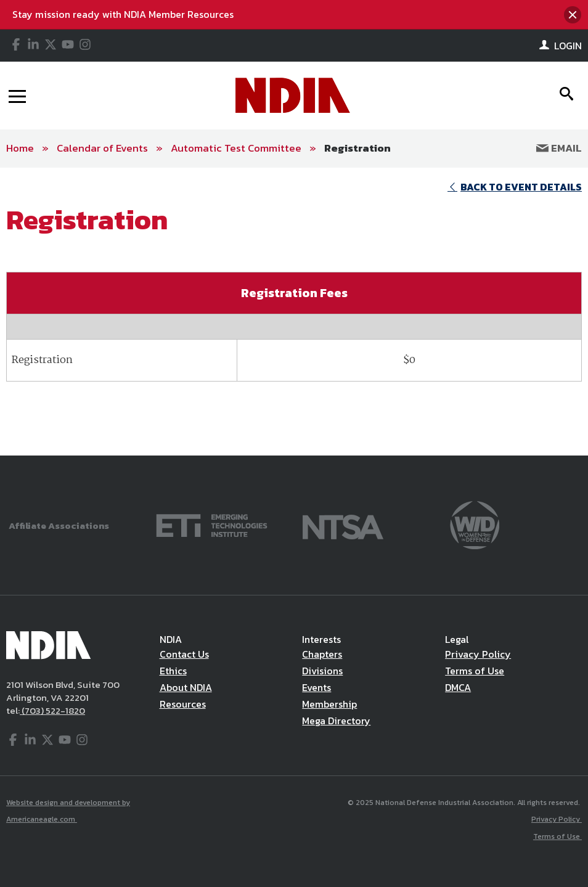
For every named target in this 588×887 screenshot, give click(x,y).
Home (20, 148)
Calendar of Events (102, 148)
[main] (294, 312)
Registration (357, 148)
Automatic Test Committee (236, 148)
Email (559, 148)
